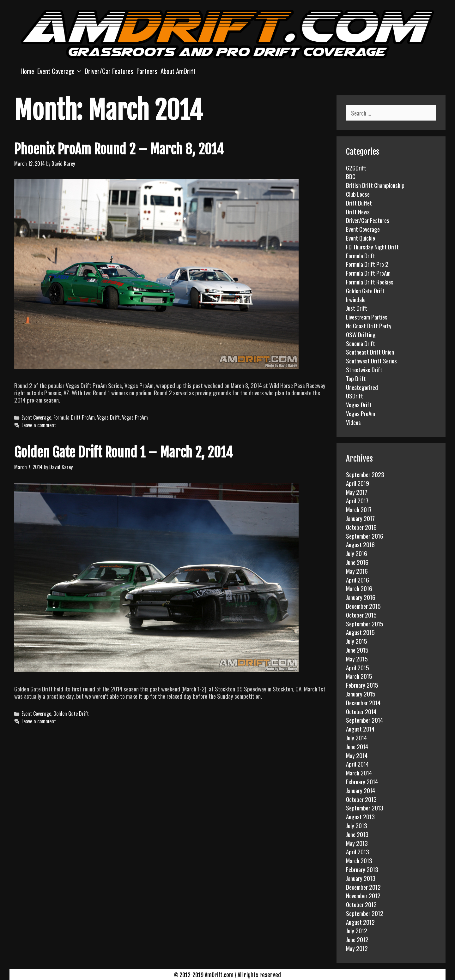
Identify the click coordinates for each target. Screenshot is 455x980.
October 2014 (361, 711)
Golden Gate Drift (71, 714)
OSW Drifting (361, 334)
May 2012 (357, 948)
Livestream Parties (367, 317)
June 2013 (357, 834)
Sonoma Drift (361, 343)
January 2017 (360, 518)
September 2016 (365, 536)
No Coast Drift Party (369, 326)
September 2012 (365, 913)
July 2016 (357, 553)
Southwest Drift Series (371, 361)
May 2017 (357, 492)
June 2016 (357, 562)
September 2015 (365, 624)
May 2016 (357, 571)
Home (27, 71)
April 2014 (357, 764)
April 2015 (358, 667)
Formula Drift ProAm (74, 417)
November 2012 (363, 895)
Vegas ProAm (135, 417)
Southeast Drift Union (370, 352)
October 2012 (361, 904)
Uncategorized (362, 387)
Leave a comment (39, 425)
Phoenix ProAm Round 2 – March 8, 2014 (119, 149)
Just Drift (357, 308)
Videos (353, 422)
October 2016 (361, 527)
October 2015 (361, 615)
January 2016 (361, 597)
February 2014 (362, 781)
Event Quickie (361, 238)
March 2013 (359, 860)
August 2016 (360, 544)
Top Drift (356, 378)
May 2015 (357, 659)
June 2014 (357, 746)
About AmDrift (178, 71)
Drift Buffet (359, 203)
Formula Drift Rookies (370, 282)
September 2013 (365, 808)
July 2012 (357, 930)
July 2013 (357, 825)
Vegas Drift (108, 417)
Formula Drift (361, 255)
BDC (351, 176)
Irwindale (356, 299)
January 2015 (361, 694)
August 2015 (360, 632)
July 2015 (357, 641)
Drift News (358, 212)
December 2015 (363, 606)
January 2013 (361, 878)
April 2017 (357, 500)
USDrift (355, 396)
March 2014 (359, 773)
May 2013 (357, 843)
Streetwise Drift (364, 369)
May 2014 (357, 755)
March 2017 (359, 509)
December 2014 (363, 702)
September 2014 (364, 720)
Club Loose (358, 194)
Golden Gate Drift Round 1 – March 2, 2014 (124, 452)
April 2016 (358, 580)
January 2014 (361, 790)
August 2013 (360, 816)
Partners (147, 71)
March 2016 (359, 588)
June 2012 (357, 939)
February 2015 (362, 685)
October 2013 (361, 799)
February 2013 (362, 869)
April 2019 (358, 483)
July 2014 (356, 738)
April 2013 (358, 852)
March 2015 (359, 676)
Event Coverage (60, 71)
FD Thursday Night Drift (372, 247)
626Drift (356, 168)
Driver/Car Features (109, 71)
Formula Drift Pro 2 (367, 264)
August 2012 (360, 922)
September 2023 (365, 474)
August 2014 (360, 729)
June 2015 (357, 650)
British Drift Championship (375, 185)
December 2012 (363, 887)
